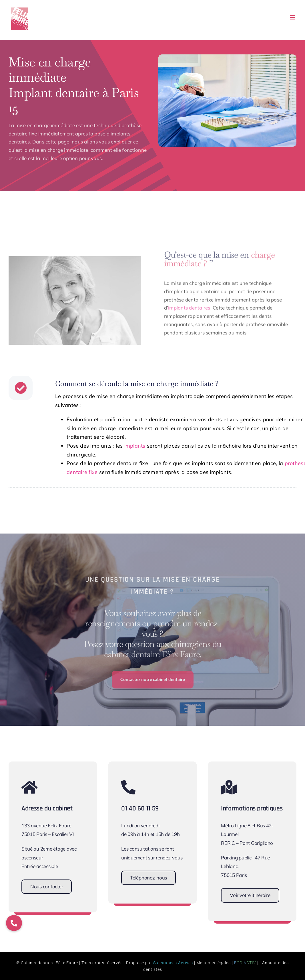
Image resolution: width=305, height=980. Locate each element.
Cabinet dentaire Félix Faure (49, 963)
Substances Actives (173, 963)
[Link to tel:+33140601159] (149, 787)
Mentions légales (214, 963)
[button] (14, 923)
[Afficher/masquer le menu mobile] (293, 17)
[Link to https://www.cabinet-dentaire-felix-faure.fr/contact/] (49, 787)
